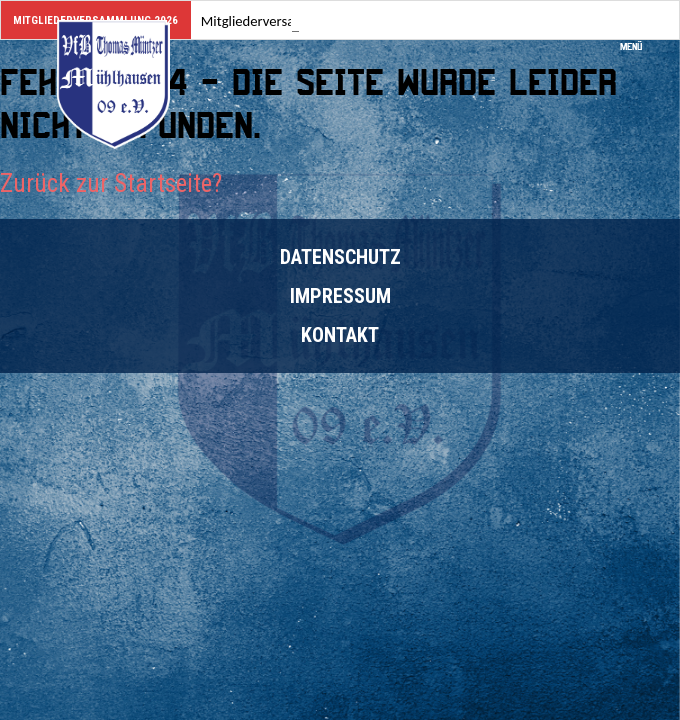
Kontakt (340, 335)
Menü (637, 40)
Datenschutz (340, 257)
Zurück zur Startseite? (111, 183)
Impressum (340, 296)
